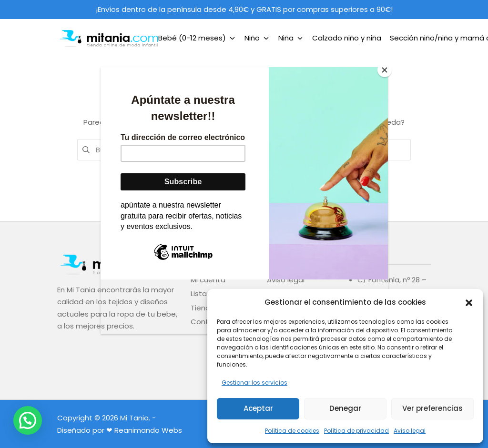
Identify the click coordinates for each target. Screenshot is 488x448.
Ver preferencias (432, 408)
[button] (469, 302)
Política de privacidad (356, 431)
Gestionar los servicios (254, 383)
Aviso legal (410, 431)
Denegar (345, 408)
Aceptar (258, 408)
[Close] (386, 70)
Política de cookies (292, 431)
